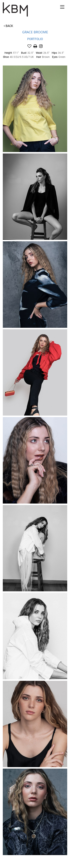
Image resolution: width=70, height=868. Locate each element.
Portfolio (35, 39)
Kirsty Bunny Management (28, 9)
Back (8, 26)
